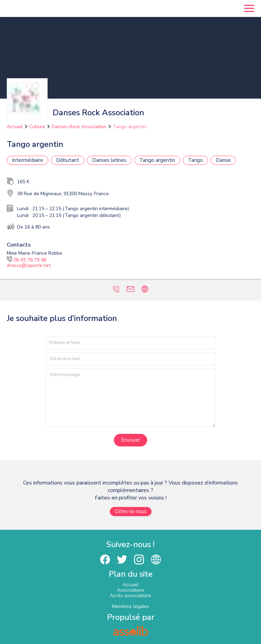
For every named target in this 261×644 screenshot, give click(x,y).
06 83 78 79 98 (27, 260)
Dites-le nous (131, 511)
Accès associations (130, 596)
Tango (195, 160)
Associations (131, 590)
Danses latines (109, 160)
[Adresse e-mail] (130, 359)
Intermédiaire (28, 160)
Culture (37, 127)
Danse (223, 160)
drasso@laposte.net (29, 265)
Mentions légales (131, 606)
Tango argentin (129, 127)
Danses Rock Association (79, 127)
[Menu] (249, 9)
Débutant (68, 160)
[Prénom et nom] (130, 343)
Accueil (15, 127)
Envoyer (130, 440)
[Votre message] (130, 398)
